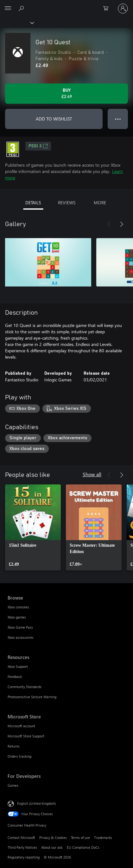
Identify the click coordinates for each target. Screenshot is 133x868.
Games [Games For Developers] (13, 785)
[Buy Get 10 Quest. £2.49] (66, 94)
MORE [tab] (100, 203)
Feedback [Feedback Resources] (15, 677)
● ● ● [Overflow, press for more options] (118, 119)
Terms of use (80, 837)
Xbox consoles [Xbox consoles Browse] (18, 607)
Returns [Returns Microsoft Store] (14, 746)
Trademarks (103, 837)
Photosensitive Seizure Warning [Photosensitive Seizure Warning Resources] (32, 697)
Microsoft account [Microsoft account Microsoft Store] (21, 726)
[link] (33, 527)
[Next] (122, 224)
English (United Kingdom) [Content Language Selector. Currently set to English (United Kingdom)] (36, 803)
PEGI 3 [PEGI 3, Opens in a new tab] (38, 146)
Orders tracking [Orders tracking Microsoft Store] (19, 756)
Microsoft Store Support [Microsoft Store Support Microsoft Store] (26, 736)
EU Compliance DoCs (83, 847)
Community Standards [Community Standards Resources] (25, 687)
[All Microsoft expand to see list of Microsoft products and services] (8, 9)
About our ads (52, 847)
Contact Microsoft (21, 837)
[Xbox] (17, 22)
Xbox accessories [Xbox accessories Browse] (21, 637)
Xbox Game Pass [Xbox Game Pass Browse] (20, 627)
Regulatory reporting (24, 857)
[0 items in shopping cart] (108, 9)
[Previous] (109, 224)
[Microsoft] (66, 5)
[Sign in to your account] (123, 9)
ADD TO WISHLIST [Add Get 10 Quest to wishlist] (54, 119)
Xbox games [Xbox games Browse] (17, 617)
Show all (92, 474)
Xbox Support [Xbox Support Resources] (18, 666)
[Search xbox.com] (22, 8)
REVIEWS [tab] (67, 203)
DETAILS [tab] (33, 203)
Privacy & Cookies (53, 837)
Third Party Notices (22, 847)
